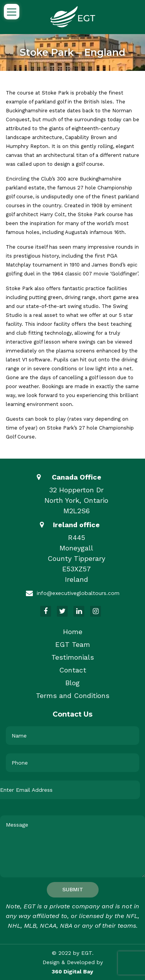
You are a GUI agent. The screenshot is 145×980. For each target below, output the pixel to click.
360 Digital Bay (72, 971)
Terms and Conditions (73, 695)
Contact (73, 670)
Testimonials (73, 657)
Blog (72, 683)
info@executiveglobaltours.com (78, 593)
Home (73, 632)
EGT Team (73, 644)
